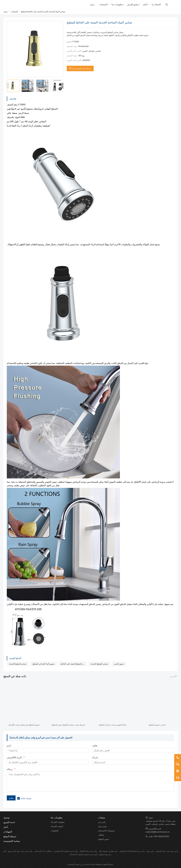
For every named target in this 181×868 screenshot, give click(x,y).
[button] (62, 86)
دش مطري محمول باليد (108, 851)
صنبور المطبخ (104, 839)
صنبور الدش (119, 664)
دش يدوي (150, 851)
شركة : (95, 758)
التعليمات (55, 831)
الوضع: (69, 42)
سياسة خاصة (26, 798)
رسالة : (11, 770)
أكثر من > (174, 676)
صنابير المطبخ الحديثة (18, 664)
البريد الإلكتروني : (16, 758)
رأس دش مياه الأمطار (88, 851)
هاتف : (95, 746)
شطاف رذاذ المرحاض (43, 851)
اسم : (9, 746)
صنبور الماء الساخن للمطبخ (43, 664)
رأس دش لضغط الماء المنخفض (132, 851)
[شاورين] (17, 5)
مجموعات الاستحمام (106, 831)
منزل (6, 12)
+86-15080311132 (161, 836)
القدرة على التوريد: (74, 51)
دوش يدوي (103, 826)
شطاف (101, 835)
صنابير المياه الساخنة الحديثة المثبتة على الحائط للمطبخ (43, 12)
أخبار (6, 827)
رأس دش (102, 822)
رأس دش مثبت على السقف (167, 851)
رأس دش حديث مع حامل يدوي (20, 851)
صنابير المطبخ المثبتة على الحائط (74, 664)
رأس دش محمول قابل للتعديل (66, 851)
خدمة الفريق (9, 822)
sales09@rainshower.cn (158, 832)
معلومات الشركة (58, 822)
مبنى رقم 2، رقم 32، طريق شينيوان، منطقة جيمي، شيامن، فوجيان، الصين (161, 822)
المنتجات (14, 12)
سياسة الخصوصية (12, 841)
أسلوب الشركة (57, 826)
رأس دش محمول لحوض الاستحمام (84, 854)
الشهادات (8, 832)
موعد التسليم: (72, 46)
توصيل (6, 818)
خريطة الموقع (10, 836)
